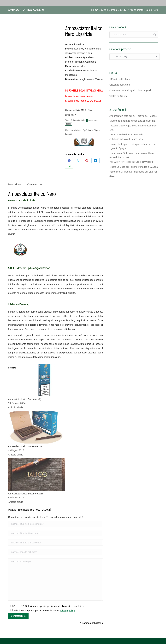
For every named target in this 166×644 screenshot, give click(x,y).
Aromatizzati (93, 120)
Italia (78, 110)
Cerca (154, 35)
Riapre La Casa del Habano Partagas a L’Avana (134, 167)
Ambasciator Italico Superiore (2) (25, 399)
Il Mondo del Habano (120, 79)
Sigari (90, 110)
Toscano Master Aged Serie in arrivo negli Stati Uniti (133, 128)
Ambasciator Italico (78, 120)
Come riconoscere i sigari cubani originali (130, 90)
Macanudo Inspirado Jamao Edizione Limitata (132, 121)
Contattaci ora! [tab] (35, 184)
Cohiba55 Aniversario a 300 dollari (127, 139)
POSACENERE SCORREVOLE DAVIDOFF (131, 162)
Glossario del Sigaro (120, 85)
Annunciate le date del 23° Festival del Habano (133, 116)
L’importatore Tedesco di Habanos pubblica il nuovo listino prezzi (132, 155)
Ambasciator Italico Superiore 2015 (26, 446)
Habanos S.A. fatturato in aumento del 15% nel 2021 (133, 174)
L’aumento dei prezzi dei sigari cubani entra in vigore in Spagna (132, 146)
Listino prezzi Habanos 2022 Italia (126, 135)
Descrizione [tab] (14, 184)
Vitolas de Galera (118, 96)
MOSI (84, 110)
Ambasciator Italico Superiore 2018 (26, 494)
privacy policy (67, 610)
